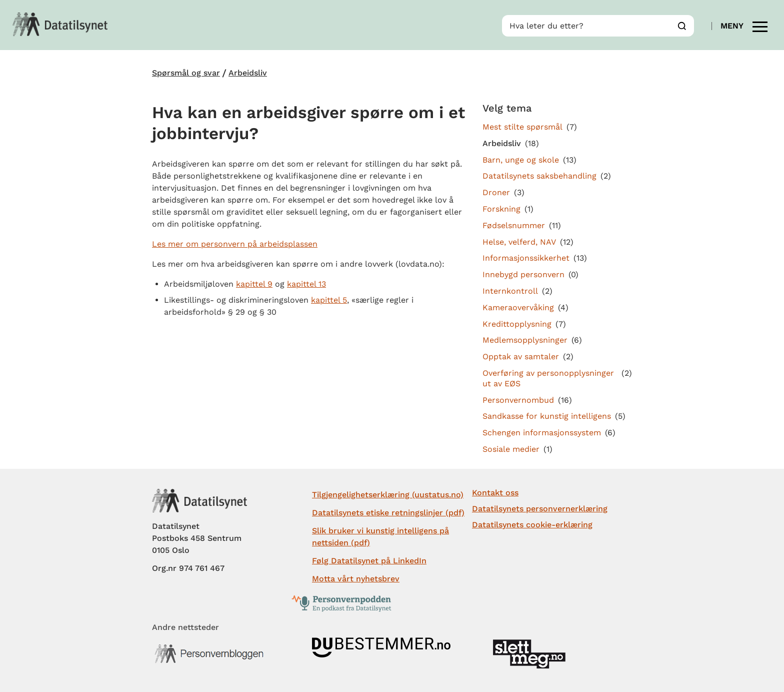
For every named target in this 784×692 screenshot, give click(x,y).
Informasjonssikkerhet (526, 258)
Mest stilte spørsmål (522, 127)
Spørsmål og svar (186, 73)
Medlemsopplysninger (525, 340)
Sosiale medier (511, 449)
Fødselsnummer (514, 225)
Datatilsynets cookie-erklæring (532, 525)
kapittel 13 (306, 284)
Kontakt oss (495, 493)
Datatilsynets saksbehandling (539, 176)
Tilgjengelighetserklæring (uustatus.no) (388, 495)
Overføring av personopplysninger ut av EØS (548, 378)
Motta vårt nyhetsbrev (356, 579)
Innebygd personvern (523, 274)
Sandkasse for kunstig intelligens (547, 416)
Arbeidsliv (248, 73)
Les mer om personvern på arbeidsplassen (235, 244)
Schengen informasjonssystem (542, 433)
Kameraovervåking (518, 307)
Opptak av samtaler (521, 357)
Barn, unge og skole (521, 160)
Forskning (501, 209)
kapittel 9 (254, 284)
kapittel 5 (329, 300)
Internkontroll (510, 291)
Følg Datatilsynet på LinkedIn (369, 561)
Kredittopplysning (517, 324)
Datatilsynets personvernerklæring (540, 509)
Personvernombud (518, 400)
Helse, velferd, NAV (519, 242)
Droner (496, 192)
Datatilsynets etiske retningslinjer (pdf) (388, 513)
